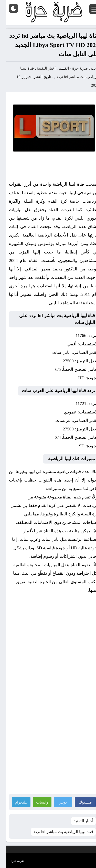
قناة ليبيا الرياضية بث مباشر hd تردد (57, 832)
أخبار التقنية (40, 68)
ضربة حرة (74, 68)
